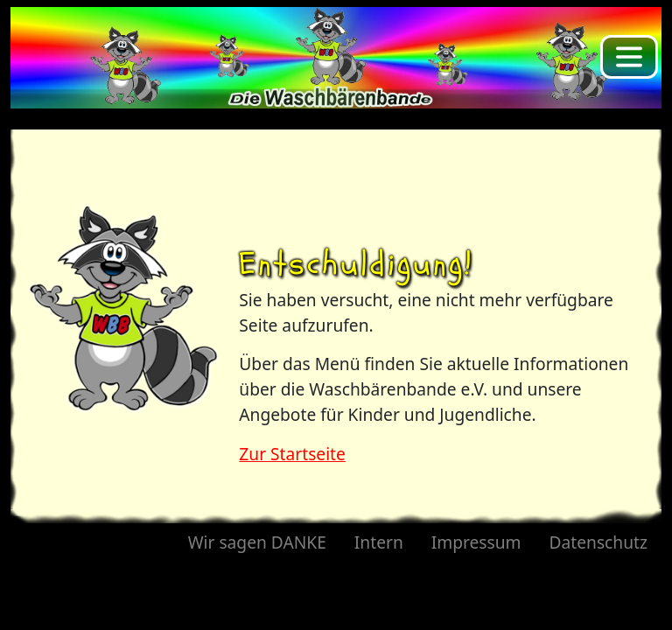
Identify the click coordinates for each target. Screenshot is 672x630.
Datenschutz (598, 542)
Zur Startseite (292, 454)
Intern (379, 542)
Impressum (476, 542)
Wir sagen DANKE (257, 542)
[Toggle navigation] (629, 57)
